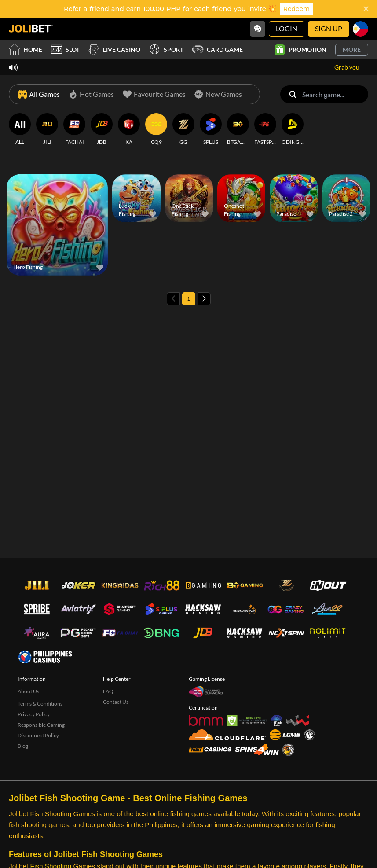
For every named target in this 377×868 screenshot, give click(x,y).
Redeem (296, 9)
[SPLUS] (211, 129)
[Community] (258, 29)
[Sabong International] (288, 750)
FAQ (108, 691)
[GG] (183, 129)
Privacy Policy (34, 714)
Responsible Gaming (41, 725)
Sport (166, 50)
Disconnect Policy (38, 735)
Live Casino (114, 50)
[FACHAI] (74, 129)
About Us (28, 691)
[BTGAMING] (238, 129)
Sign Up (329, 28)
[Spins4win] (257, 749)
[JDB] (102, 129)
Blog (23, 746)
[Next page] (204, 299)
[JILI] (47, 129)
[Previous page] (173, 299)
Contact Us (116, 702)
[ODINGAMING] (293, 129)
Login (287, 28)
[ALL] (20, 129)
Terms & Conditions (40, 704)
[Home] (31, 29)
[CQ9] (156, 129)
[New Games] (218, 94)
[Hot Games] (91, 94)
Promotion (300, 50)
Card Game (218, 50)
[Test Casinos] (210, 749)
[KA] (129, 129)
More (352, 50)
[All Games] (39, 94)
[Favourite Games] (154, 94)
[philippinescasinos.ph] (45, 657)
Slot (65, 50)
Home (26, 50)
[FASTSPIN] (265, 129)
